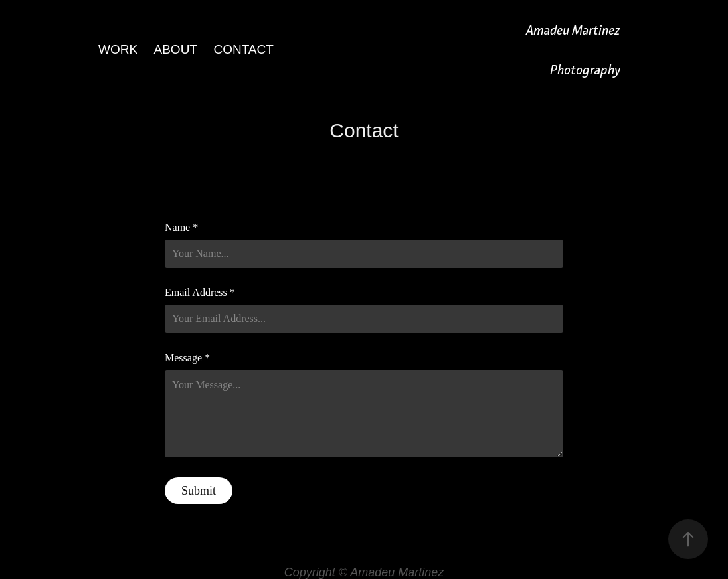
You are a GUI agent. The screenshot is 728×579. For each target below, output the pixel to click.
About (176, 49)
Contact (243, 49)
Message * (187, 358)
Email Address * (200, 293)
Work (118, 49)
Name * (181, 228)
